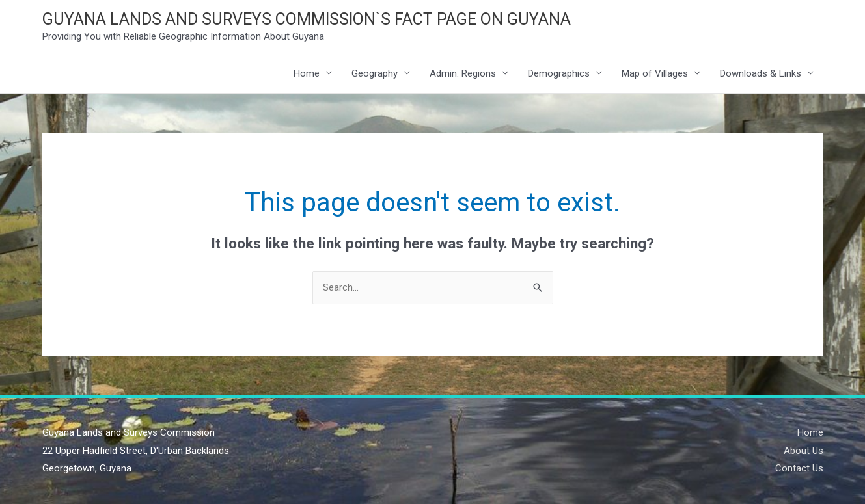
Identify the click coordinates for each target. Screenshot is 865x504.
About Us (803, 451)
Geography (375, 73)
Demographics (559, 73)
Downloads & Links (761, 73)
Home (307, 73)
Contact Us (799, 468)
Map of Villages (655, 73)
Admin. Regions (463, 73)
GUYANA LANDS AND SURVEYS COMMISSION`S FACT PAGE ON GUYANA (307, 19)
